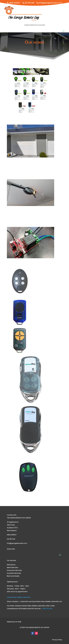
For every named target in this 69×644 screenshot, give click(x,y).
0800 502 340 (47, 609)
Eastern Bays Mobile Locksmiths (19, 597)
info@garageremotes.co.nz (50, 3)
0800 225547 (15, 3)
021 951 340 (30, 3)
